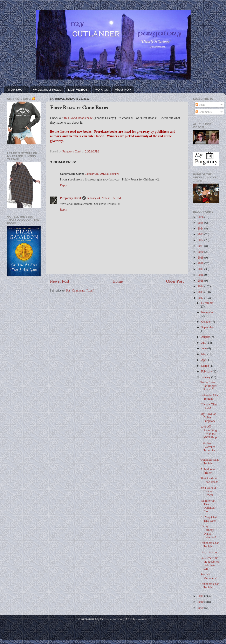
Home (118, 281)
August (206, 337)
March (206, 366)
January (206, 377)
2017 (201, 269)
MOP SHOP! (17, 90)
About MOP (123, 90)
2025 (201, 223)
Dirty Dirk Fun (209, 552)
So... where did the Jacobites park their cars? (210, 563)
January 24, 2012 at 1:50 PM (104, 198)
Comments (204, 112)
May (204, 354)
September (208, 327)
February (207, 371)
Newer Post (60, 281)
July (204, 343)
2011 (201, 596)
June (204, 348)
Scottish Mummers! (209, 576)
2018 (201, 263)
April (205, 360)
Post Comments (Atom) (80, 290)
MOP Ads (101, 90)
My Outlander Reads (47, 90)
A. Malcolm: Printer (208, 471)
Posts (200, 105)
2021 (201, 246)
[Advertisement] (24, 296)
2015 (201, 281)
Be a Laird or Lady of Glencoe (208, 491)
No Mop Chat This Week (209, 519)
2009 (201, 608)
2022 (201, 240)
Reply (63, 185)
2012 (201, 298)
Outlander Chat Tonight (210, 397)
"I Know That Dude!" (209, 406)
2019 (201, 258)
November (208, 312)
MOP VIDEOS (78, 90)
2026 (201, 217)
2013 (201, 292)
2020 (201, 252)
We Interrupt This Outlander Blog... (208, 506)
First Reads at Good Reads (209, 480)
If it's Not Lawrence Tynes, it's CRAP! (208, 448)
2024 (201, 228)
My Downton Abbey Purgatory (208, 417)
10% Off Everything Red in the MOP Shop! (209, 432)
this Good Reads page (78, 118)
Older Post (175, 281)
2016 (201, 275)
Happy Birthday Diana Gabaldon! (208, 532)
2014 (201, 286)
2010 (201, 602)
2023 (201, 234)
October (206, 322)
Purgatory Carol (70, 198)
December (207, 303)
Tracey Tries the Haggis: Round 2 (209, 386)
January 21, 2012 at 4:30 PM (102, 174)
